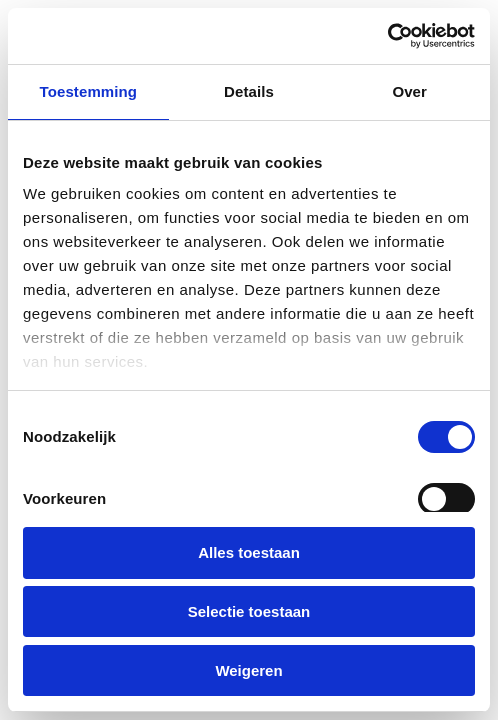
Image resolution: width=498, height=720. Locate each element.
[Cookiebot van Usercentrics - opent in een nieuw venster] (387, 36)
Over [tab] (409, 91)
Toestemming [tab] (89, 91)
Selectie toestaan (249, 611)
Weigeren (248, 670)
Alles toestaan (249, 552)
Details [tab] (249, 91)
